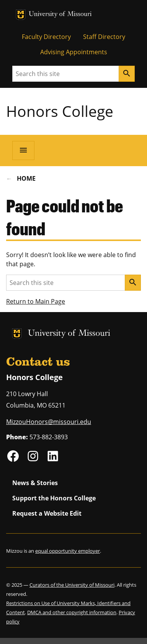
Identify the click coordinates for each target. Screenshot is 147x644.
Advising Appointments (74, 52)
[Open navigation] (23, 150)
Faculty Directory (46, 37)
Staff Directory (104, 37)
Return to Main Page (36, 301)
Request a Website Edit (47, 513)
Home (26, 178)
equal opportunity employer (68, 551)
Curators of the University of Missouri (72, 585)
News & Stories (35, 483)
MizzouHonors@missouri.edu (49, 422)
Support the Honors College (54, 498)
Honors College (60, 111)
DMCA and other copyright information (72, 612)
